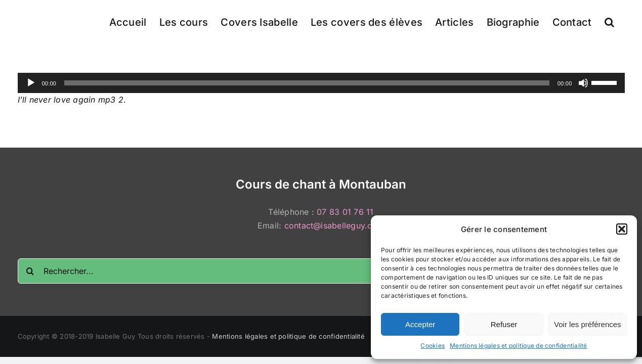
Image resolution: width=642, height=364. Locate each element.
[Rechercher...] (321, 271)
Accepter (420, 324)
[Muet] (583, 83)
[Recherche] (30, 271)
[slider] (307, 83)
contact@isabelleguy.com (335, 225)
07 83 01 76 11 (345, 212)
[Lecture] (31, 83)
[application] (321, 83)
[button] (622, 229)
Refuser (504, 324)
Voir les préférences (588, 324)
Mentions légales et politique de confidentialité (519, 346)
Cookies (433, 346)
